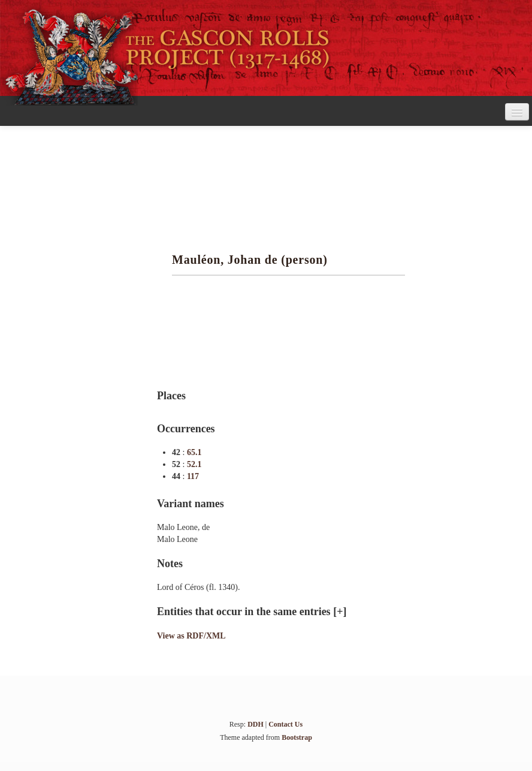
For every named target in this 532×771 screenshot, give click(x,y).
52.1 (194, 464)
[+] (340, 612)
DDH (256, 724)
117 (193, 476)
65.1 (194, 452)
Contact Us (285, 724)
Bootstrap (297, 737)
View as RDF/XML (191, 636)
